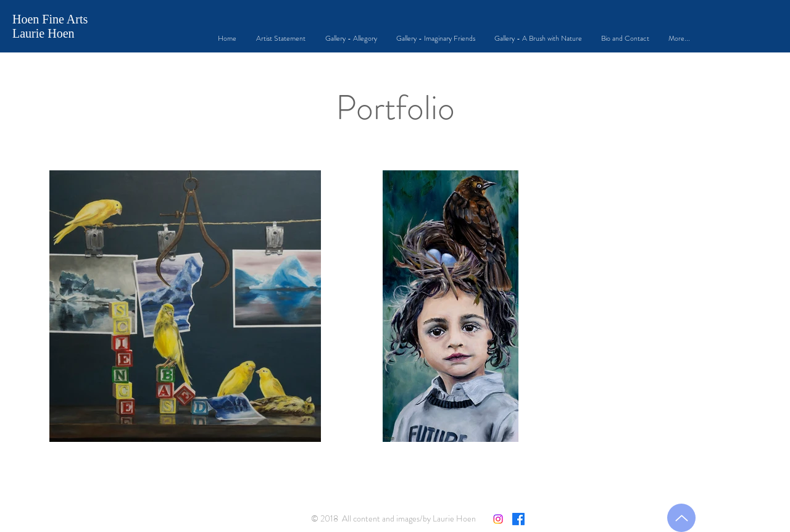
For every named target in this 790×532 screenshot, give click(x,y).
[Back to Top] (681, 518)
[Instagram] (498, 519)
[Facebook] (518, 519)
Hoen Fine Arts (50, 19)
